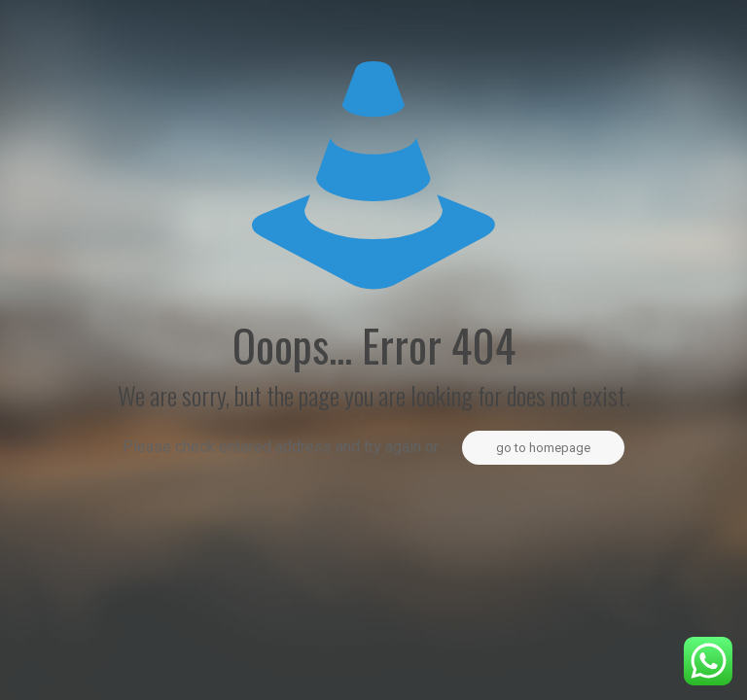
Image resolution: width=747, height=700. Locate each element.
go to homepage (543, 448)
